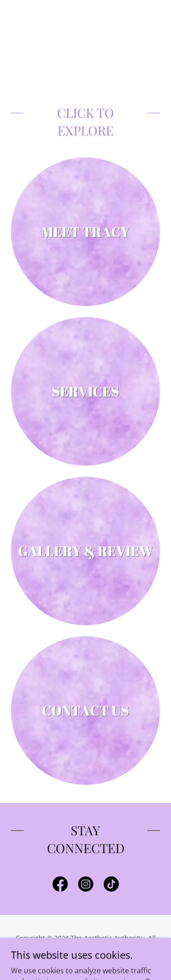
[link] (60, 886)
